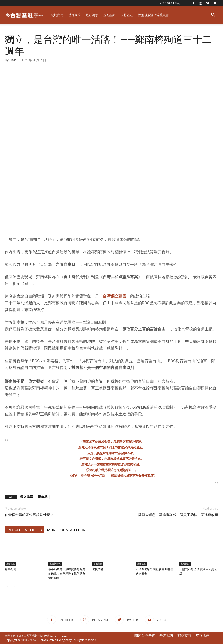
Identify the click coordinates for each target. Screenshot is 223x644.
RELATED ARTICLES (25, 530)
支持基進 (127, 15)
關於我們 (57, 15)
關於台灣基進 (145, 635)
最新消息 (92, 15)
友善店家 (203, 635)
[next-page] (14, 587)
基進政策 (74, 15)
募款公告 (10, 569)
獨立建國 (27, 497)
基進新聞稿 (55, 564)
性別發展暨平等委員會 (153, 15)
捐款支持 (184, 635)
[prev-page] (8, 587)
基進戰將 (166, 635)
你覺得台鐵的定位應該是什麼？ (29, 515)
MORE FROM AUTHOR (66, 530)
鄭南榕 (43, 497)
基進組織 (109, 15)
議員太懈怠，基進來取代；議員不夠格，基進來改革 (178, 515)
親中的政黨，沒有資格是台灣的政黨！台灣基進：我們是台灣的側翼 (67, 574)
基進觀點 (10, 564)
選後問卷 (98, 569)
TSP (13, 60)
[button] (213, 15)
